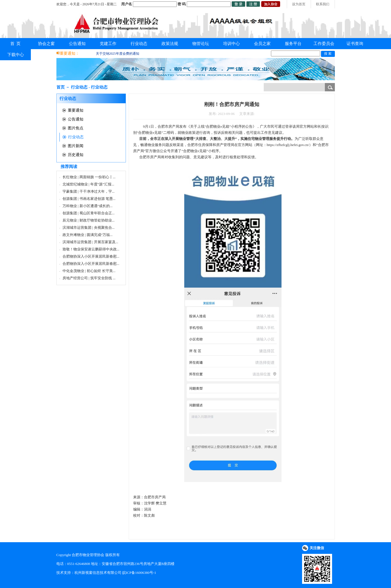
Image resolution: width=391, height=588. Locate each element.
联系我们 (323, 4)
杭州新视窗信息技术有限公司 (98, 573)
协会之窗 (46, 44)
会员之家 (262, 44)
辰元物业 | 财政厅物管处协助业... (89, 220)
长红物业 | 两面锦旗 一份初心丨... (89, 177)
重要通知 (76, 110)
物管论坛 (201, 44)
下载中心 (16, 55)
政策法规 (170, 44)
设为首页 (299, 4)
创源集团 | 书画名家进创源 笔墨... (89, 199)
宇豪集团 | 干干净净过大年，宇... (89, 191)
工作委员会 (324, 44)
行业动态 (139, 44)
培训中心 (231, 44)
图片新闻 (76, 146)
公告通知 (77, 44)
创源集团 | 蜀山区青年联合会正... (89, 213)
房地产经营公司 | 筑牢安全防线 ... (89, 278)
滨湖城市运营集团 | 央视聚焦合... (89, 228)
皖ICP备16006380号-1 (139, 573)
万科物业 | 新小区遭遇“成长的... (88, 206)
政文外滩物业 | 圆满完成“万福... (88, 235)
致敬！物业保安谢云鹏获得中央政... (91, 249)
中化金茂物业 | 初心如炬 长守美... (89, 271)
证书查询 (355, 44)
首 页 (16, 44)
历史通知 (76, 155)
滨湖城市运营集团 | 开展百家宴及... (90, 242)
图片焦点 (76, 128)
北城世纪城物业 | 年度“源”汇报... (88, 184)
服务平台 (293, 44)
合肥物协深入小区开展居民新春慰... (91, 256)
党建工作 (108, 44)
